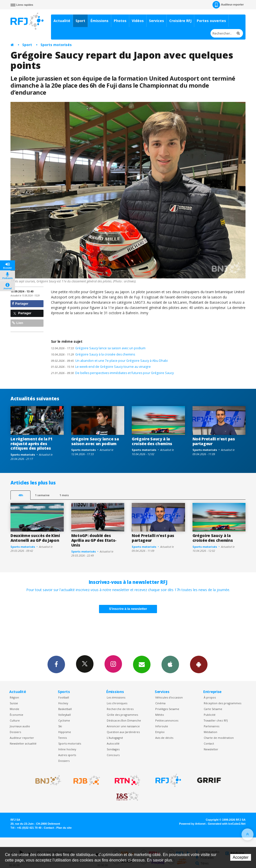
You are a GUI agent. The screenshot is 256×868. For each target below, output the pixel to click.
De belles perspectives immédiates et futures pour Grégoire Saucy (112, 373)
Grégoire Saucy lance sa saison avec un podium (98, 348)
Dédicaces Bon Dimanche (124, 720)
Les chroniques (117, 703)
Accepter (241, 857)
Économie (16, 715)
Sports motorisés (56, 45)
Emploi (160, 732)
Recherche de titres (120, 709)
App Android (199, 664)
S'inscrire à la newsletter (128, 609)
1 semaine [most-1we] (42, 495)
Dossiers (15, 732)
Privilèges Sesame (167, 709)
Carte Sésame (213, 709)
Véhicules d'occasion (169, 697)
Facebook (56, 664)
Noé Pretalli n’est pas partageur (214, 441)
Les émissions (116, 697)
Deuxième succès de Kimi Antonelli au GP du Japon (35, 538)
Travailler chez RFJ (216, 720)
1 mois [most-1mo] (64, 495)
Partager (20, 304)
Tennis (62, 738)
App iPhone (170, 664)
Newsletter (211, 749)
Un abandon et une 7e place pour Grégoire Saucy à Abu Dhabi (109, 361)
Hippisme (65, 732)
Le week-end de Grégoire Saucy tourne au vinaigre (101, 367)
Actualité (62, 21)
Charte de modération (219, 738)
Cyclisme (64, 720)
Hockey (63, 703)
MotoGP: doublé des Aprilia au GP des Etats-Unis (94, 540)
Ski (60, 726)
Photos (120, 21)
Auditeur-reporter (228, 5)
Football (64, 697)
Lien (17, 323)
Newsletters (142, 664)
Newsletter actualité (23, 743)
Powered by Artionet (192, 824)
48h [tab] (21, 495)
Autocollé (113, 743)
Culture (15, 720)
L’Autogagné (115, 738)
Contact (209, 743)
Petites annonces (167, 720)
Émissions (99, 21)
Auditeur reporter (22, 738)
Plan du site (64, 828)
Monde (14, 709)
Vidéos (138, 21)
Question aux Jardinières (123, 732)
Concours (113, 755)
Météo (160, 715)
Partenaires (211, 726)
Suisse (14, 703)
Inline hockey (67, 749)
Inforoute (162, 726)
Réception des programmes (222, 703)
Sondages (113, 749)
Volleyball (64, 715)
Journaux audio (20, 726)
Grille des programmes (122, 715)
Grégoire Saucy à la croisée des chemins (93, 354)
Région (14, 697)
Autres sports (67, 755)
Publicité (210, 715)
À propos (210, 697)
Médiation (210, 732)
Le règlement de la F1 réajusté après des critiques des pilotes (31, 444)
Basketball (65, 709)
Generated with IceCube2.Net (227, 824)
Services (156, 21)
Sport (80, 21)
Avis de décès (164, 738)
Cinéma (160, 703)
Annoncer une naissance (123, 726)
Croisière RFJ (180, 21)
